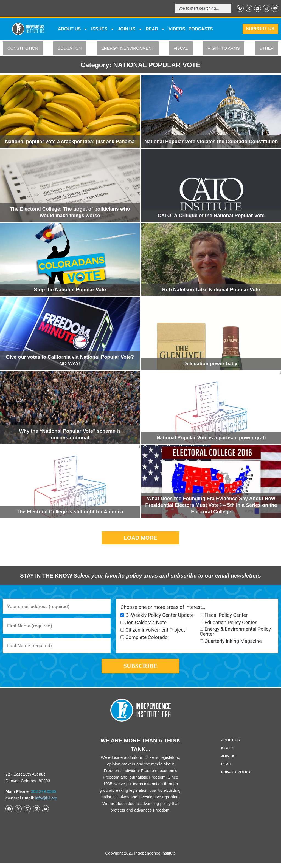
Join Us (228, 761)
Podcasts (201, 29)
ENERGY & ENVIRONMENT (128, 49)
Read (226, 769)
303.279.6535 (44, 796)
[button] (140, 538)
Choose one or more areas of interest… (163, 607)
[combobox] (201, 9)
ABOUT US (73, 29)
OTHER (267, 49)
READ (155, 29)
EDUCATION (70, 49)
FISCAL (181, 49)
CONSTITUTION (23, 49)
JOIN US (130, 29)
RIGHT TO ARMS (224, 49)
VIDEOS (177, 29)
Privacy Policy (236, 777)
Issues (103, 29)
